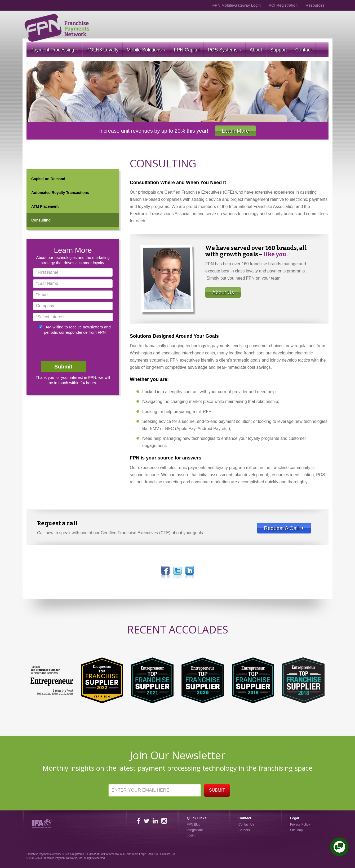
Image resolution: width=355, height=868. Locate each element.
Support (279, 50)
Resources (315, 5)
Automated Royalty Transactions (60, 193)
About (256, 50)
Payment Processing (54, 50)
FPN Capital (187, 50)
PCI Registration (283, 5)
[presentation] (73, 348)
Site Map (296, 830)
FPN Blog (194, 824)
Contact (303, 50)
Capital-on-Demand (48, 179)
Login (191, 835)
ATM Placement (45, 206)
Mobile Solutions (146, 50)
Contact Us (246, 824)
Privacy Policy (300, 824)
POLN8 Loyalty (102, 50)
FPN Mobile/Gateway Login (236, 5)
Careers (244, 830)
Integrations (195, 830)
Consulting (41, 220)
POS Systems (225, 50)
